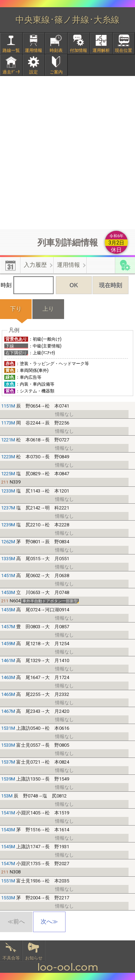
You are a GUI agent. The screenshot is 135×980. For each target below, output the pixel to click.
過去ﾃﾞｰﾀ (11, 72)
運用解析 (101, 50)
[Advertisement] (67, 152)
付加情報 (78, 50)
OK (74, 285)
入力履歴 (35, 265)
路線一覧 (11, 50)
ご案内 (56, 72)
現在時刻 (111, 285)
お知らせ (34, 958)
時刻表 (56, 50)
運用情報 (33, 50)
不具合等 (11, 958)
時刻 (27, 285)
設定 (33, 72)
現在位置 (123, 50)
